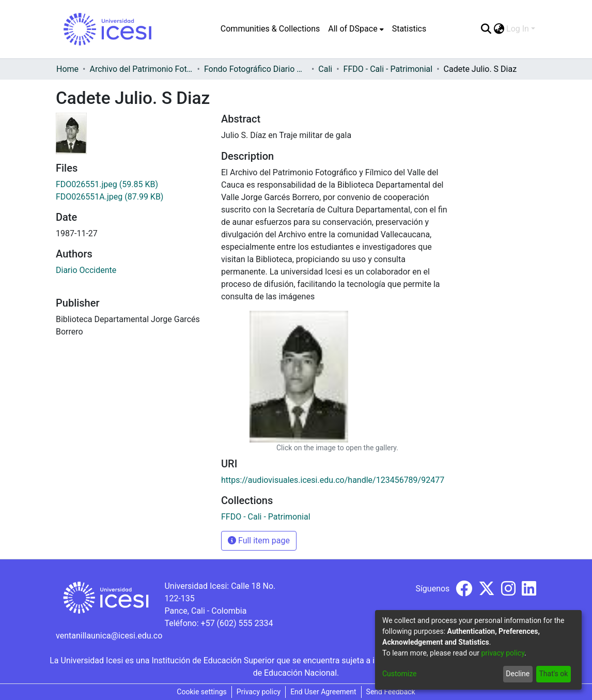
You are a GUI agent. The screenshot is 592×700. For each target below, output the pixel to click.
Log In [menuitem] (518, 29)
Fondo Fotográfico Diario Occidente (256, 69)
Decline (518, 674)
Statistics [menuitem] (409, 29)
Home (67, 69)
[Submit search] (486, 29)
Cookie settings (202, 692)
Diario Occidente (86, 270)
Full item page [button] (259, 541)
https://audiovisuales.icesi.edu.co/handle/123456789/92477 (333, 480)
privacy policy (503, 653)
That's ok (553, 674)
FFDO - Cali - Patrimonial (388, 69)
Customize (399, 674)
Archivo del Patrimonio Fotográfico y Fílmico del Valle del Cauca (141, 69)
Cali (325, 69)
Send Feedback (391, 692)
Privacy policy (259, 692)
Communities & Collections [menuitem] (270, 29)
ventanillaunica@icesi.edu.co (109, 636)
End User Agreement (323, 692)
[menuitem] (356, 29)
